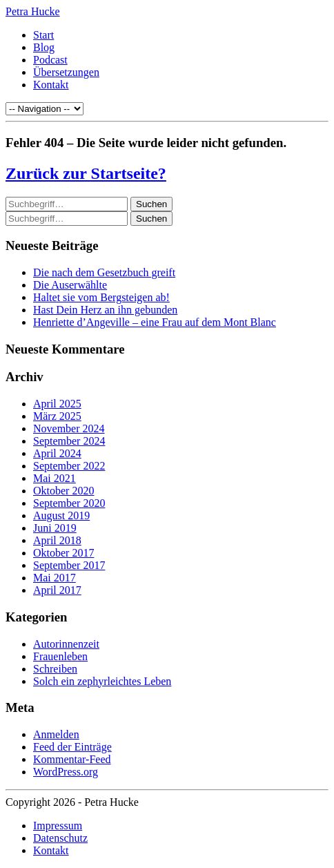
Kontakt (51, 85)
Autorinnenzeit (66, 644)
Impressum (58, 826)
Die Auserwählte (70, 285)
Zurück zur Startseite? (86, 173)
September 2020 (69, 503)
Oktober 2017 (63, 553)
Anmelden (56, 734)
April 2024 (57, 453)
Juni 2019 (55, 528)
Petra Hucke (33, 11)
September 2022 (69, 466)
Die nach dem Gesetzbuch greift (104, 272)
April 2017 (57, 590)
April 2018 (57, 540)
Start (43, 35)
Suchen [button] (151, 204)
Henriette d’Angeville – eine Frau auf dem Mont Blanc (155, 322)
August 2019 (61, 515)
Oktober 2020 (63, 491)
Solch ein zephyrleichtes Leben (102, 681)
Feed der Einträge (72, 747)
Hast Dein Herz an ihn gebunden (105, 310)
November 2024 (69, 428)
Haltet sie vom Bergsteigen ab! (101, 297)
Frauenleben (60, 656)
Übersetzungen (66, 72)
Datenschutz (60, 838)
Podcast (50, 60)
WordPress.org (66, 772)
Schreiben (55, 669)
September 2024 (69, 441)
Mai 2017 (55, 578)
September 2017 (69, 565)
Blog (44, 47)
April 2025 (57, 404)
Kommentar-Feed (72, 759)
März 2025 (57, 416)
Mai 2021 (55, 478)
